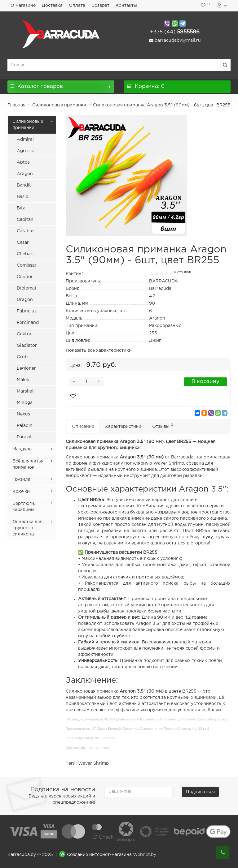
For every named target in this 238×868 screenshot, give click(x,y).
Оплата (77, 6)
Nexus (23, 414)
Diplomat (27, 288)
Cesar (23, 243)
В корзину (205, 382)
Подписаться (200, 792)
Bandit (24, 185)
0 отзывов (182, 272)
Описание (83, 427)
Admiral (25, 140)
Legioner (26, 368)
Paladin (25, 426)
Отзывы (163, 426)
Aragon (25, 174)
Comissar (27, 265)
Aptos (23, 162)
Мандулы (22, 449)
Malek (23, 380)
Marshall (26, 391)
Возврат (100, 6)
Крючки (21, 492)
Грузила (21, 479)
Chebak (25, 254)
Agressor (26, 151)
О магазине (23, 6)
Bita (21, 208)
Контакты (126, 6)
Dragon (25, 300)
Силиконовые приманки (59, 105)
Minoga (25, 403)
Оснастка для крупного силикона (27, 528)
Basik (22, 197)
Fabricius (27, 311)
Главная (16, 105)
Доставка (52, 6)
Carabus (26, 231)
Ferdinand (28, 323)
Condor (25, 277)
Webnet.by (145, 855)
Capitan (25, 220)
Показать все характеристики (99, 350)
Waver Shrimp (93, 763)
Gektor (24, 334)
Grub (22, 357)
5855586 (175, 32)
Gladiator (27, 346)
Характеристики (123, 427)
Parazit (24, 437)
